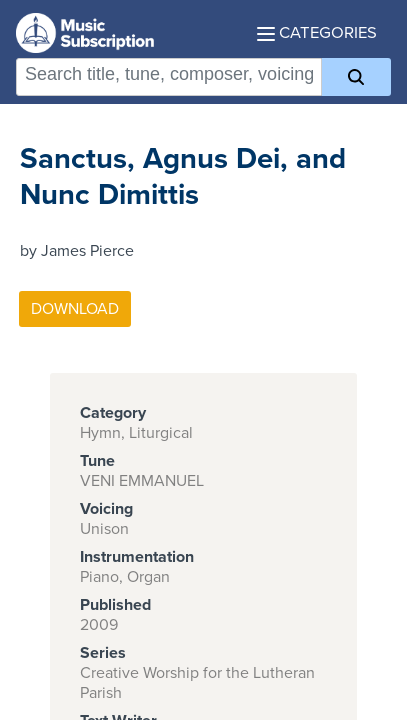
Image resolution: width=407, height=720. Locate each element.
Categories (317, 33)
